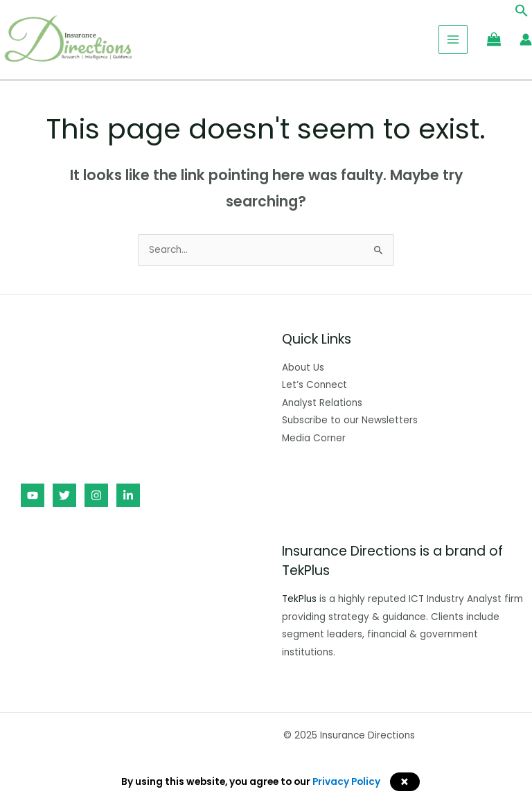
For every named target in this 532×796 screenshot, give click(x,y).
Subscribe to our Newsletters (350, 420)
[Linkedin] (128, 495)
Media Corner (314, 438)
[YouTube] (33, 495)
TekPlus (299, 599)
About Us (303, 368)
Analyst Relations (322, 403)
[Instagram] (96, 495)
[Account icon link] (526, 39)
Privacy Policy (346, 782)
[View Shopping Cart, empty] (494, 39)
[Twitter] (64, 495)
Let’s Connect (314, 385)
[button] (522, 14)
